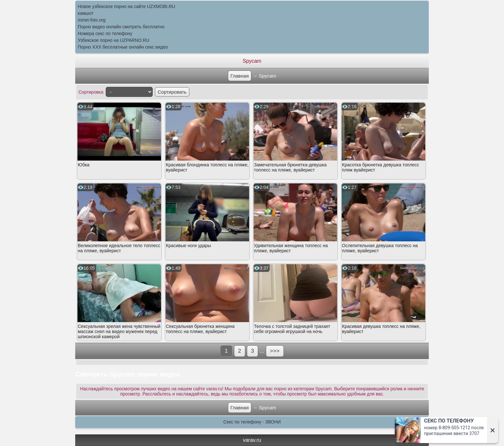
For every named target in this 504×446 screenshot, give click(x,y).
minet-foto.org (92, 20)
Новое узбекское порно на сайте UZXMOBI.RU (126, 6)
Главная (240, 76)
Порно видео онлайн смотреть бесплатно (121, 27)
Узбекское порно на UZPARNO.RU (114, 40)
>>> (275, 351)
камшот (86, 13)
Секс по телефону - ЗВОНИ (252, 422)
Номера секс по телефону (105, 33)
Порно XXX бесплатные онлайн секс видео (123, 47)
